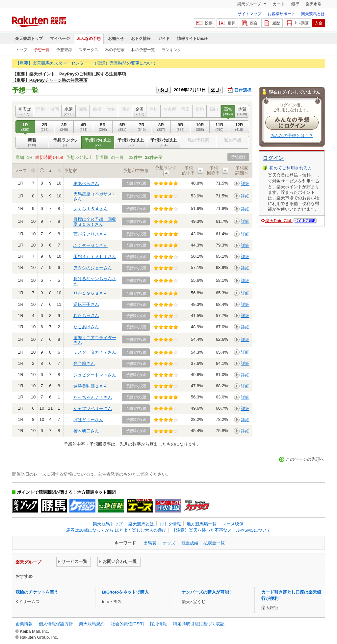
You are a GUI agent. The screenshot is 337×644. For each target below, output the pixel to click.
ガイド (164, 39)
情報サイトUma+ (192, 39)
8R (161, 127)
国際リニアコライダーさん (95, 340)
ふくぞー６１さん (91, 245)
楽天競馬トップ (29, 39)
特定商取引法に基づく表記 (199, 624)
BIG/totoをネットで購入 (125, 592)
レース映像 (233, 524)
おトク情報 (141, 39)
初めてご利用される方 (291, 168)
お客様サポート (281, 14)
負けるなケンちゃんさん (95, 281)
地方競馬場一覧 (202, 524)
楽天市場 (314, 4)
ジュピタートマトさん (95, 375)
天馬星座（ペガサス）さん (95, 196)
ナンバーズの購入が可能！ (207, 592)
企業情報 (24, 624)
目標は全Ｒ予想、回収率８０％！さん (95, 222)
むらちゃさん (86, 316)
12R (239, 127)
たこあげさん (86, 327)
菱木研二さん (86, 431)
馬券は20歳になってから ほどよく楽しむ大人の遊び (116, 530)
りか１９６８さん (91, 293)
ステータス (89, 50)
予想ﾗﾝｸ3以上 (131, 142)
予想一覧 (42, 50)
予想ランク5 (65, 142)
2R (45, 127)
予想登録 (64, 50)
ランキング (171, 50)
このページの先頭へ (305, 459)
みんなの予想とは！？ (292, 136)
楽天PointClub (279, 221)
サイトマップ (249, 14)
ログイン (273, 158)
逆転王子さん (86, 304)
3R (64, 127)
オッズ (169, 543)
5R (103, 127)
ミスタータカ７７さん (95, 352)
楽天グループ (250, 4)
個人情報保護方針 (56, 624)
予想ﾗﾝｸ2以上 (164, 142)
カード (279, 4)
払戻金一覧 (214, 543)
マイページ (60, 39)
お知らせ (116, 39)
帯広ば (24, 111)
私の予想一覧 (143, 50)
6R (122, 127)
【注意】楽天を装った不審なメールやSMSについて (221, 530)
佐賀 (242, 111)
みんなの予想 (89, 39)
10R (200, 127)
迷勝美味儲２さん (91, 386)
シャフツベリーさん (93, 409)
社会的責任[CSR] (127, 624)
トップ (21, 50)
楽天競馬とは (313, 14)
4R (83, 127)
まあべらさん (86, 183)
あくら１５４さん (91, 209)
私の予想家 (115, 50)
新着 (32, 142)
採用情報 (158, 624)
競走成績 (190, 543)
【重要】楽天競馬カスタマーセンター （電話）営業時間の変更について (86, 63)
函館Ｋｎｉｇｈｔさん (95, 257)
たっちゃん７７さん (93, 397)
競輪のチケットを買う (37, 592)
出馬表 (150, 543)
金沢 (139, 111)
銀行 (295, 4)
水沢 (69, 111)
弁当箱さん (84, 363)
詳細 (245, 183)
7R (142, 127)
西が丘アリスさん (91, 234)
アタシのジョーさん (93, 268)
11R (219, 127)
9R (181, 127)
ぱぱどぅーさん (88, 420)
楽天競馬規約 (92, 624)
